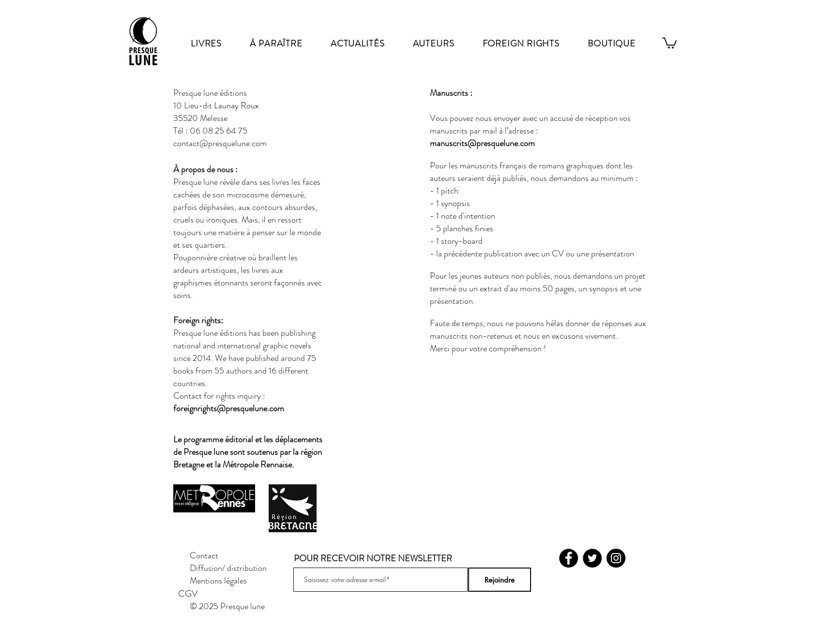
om (529, 143)
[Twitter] (592, 558)
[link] (669, 42)
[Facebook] (569, 558)
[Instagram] (616, 558)
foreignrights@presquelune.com (229, 408)
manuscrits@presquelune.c (477, 143)
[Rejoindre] (500, 580)
